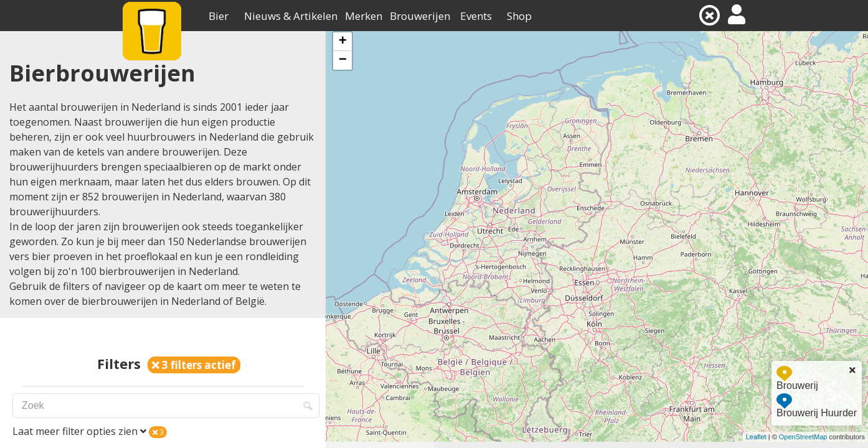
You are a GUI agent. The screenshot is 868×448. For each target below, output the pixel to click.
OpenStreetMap (803, 437)
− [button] (343, 60)
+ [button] (343, 42)
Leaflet (756, 437)
